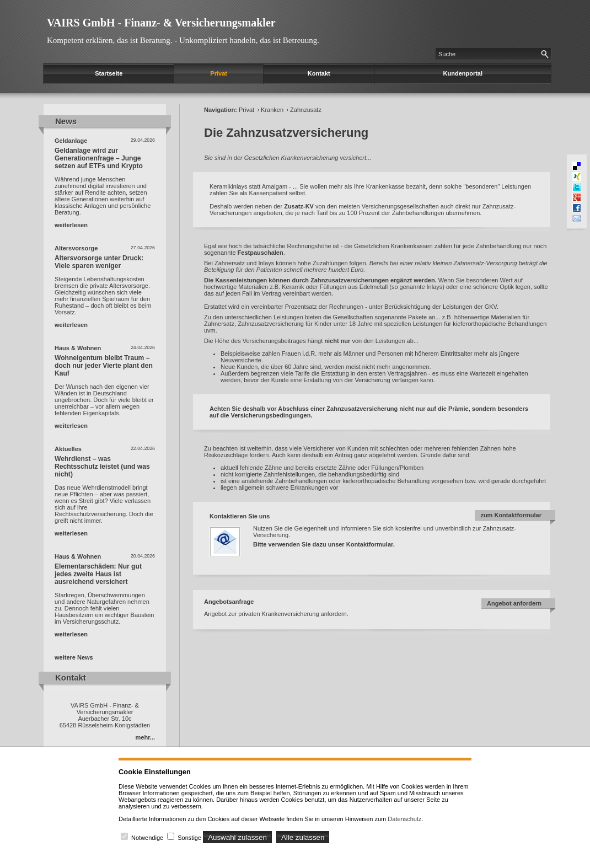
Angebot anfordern (514, 603)
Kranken (272, 110)
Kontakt (319, 73)
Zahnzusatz (306, 110)
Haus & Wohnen (78, 348)
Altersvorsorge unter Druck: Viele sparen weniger (99, 262)
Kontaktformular (370, 544)
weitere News (74, 657)
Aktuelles (68, 449)
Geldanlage (71, 141)
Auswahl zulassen (237, 837)
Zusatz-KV (299, 206)
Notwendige (147, 838)
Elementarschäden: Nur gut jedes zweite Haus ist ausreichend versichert (98, 574)
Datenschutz (404, 819)
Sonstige (189, 838)
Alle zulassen (303, 837)
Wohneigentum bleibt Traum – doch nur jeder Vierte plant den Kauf (104, 366)
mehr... (145, 737)
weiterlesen (71, 225)
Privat (219, 73)
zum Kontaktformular (511, 515)
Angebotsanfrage (229, 602)
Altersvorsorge (76, 248)
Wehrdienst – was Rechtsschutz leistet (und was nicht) (102, 467)
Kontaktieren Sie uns (240, 516)
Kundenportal (463, 73)
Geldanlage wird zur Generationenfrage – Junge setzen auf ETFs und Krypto (99, 158)
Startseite (109, 73)
